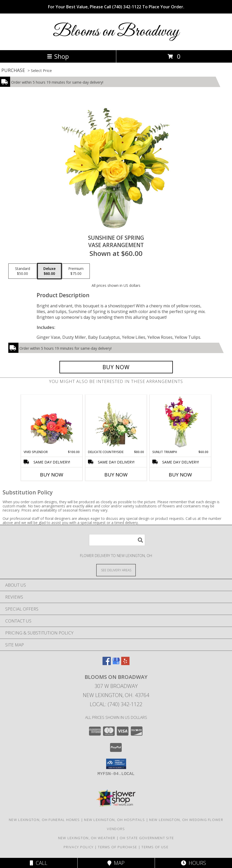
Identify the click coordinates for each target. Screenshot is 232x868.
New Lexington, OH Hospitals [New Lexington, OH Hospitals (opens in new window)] (114, 820)
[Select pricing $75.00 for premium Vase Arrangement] (76, 271)
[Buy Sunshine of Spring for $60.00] (116, 367)
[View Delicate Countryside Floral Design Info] (116, 422)
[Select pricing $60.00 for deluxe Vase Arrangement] (49, 271)
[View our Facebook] (107, 663)
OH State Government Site (147, 838)
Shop (58, 56)
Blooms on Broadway (116, 32)
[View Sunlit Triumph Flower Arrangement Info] (180, 422)
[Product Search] (117, 540)
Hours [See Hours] (193, 863)
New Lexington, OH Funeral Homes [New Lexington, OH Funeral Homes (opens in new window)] (44, 820)
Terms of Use (155, 847)
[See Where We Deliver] (116, 570)
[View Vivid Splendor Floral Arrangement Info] (52, 422)
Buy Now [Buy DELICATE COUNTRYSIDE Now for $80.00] (116, 475)
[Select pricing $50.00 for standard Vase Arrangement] (23, 271)
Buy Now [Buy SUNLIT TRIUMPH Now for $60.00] (180, 475)
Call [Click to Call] (39, 863)
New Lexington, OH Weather (87, 838)
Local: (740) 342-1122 (116, 704)
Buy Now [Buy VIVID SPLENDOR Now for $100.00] (52, 475)
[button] (116, 764)
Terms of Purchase (117, 847)
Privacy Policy (79, 847)
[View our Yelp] (125, 663)
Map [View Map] (116, 863)
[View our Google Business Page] (116, 663)
